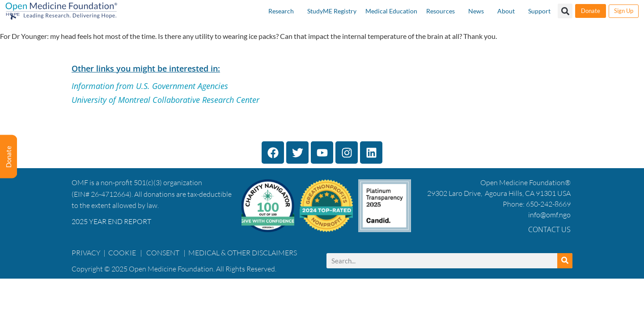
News (476, 11)
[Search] (565, 261)
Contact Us (549, 229)
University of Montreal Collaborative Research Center (165, 100)
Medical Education (391, 11)
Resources (441, 11)
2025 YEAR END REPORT (111, 221)
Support (539, 11)
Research (281, 11)
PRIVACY (86, 253)
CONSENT (163, 253)
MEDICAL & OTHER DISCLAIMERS (243, 253)
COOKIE (123, 253)
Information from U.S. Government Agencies (150, 86)
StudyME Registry (332, 11)
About (506, 11)
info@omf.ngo (549, 215)
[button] (565, 11)
